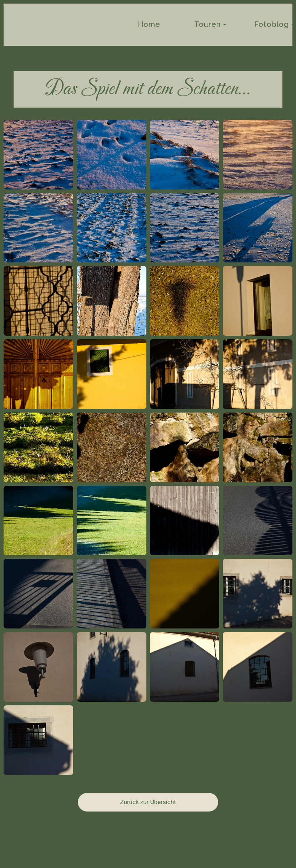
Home (149, 24)
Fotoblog (272, 24)
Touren (208, 24)
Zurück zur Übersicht (148, 802)
